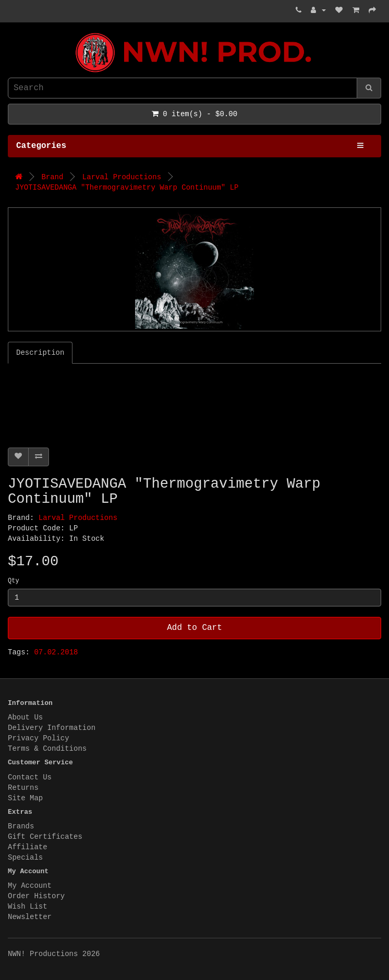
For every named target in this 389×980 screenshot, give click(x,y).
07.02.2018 (56, 652)
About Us (25, 717)
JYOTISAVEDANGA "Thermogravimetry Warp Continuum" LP (127, 188)
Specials (25, 858)
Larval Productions (122, 177)
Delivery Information (52, 728)
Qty (14, 581)
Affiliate (28, 847)
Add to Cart (194, 628)
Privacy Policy (39, 738)
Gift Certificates (45, 837)
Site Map (25, 798)
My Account (30, 886)
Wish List (28, 907)
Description (40, 353)
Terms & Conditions (47, 749)
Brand (52, 177)
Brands (21, 826)
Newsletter (30, 917)
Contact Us (30, 777)
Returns (23, 788)
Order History (36, 896)
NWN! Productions (10, 33)
